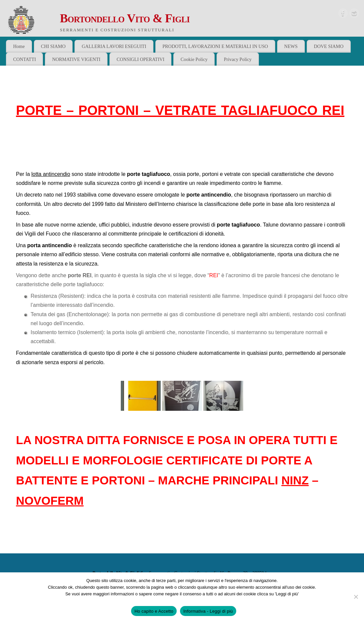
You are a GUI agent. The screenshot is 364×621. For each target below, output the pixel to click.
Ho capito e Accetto (154, 611)
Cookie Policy (194, 59)
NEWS (291, 46)
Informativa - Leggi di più (208, 611)
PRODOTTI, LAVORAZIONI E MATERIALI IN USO (215, 46)
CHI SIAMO (53, 46)
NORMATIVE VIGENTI (76, 59)
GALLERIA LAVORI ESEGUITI (114, 46)
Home (19, 46)
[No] (356, 597)
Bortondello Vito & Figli (125, 18)
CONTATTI (24, 59)
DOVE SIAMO (329, 46)
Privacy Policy (238, 59)
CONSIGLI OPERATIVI (140, 59)
